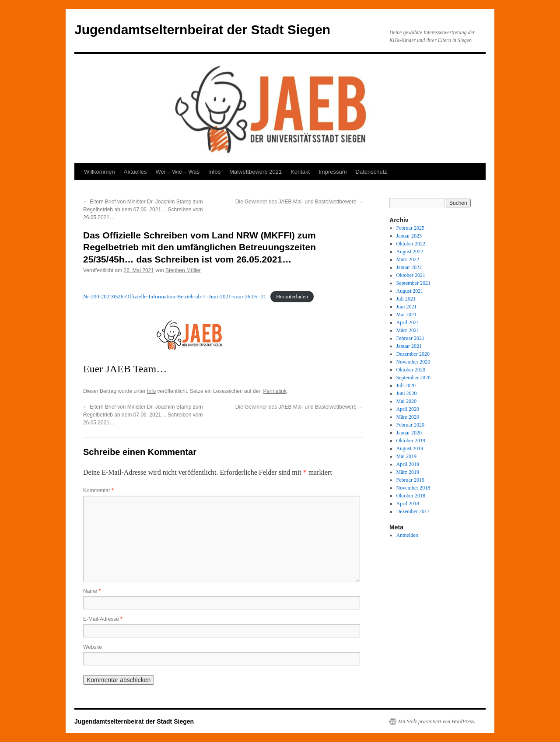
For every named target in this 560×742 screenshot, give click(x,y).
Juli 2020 (406, 385)
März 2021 (408, 330)
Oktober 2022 (411, 244)
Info (151, 391)
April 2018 (408, 504)
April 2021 (408, 322)
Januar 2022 (409, 267)
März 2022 (408, 259)
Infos (214, 172)
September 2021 (413, 283)
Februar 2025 (410, 228)
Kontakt (300, 172)
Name (92, 591)
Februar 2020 (410, 425)
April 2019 (408, 464)
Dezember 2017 (413, 511)
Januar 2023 (409, 236)
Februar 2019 (410, 480)
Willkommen (100, 172)
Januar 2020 (409, 433)
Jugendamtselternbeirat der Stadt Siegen (202, 30)
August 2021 (410, 291)
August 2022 (410, 252)
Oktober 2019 (411, 441)
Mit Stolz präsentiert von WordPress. (437, 721)
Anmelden (407, 535)
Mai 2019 (406, 456)
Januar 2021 (409, 346)
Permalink (275, 391)
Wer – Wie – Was (178, 172)
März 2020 (408, 417)
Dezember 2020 (413, 354)
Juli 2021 (406, 299)
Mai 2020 (406, 401)
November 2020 (413, 362)
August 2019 (410, 448)
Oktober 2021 (411, 275)
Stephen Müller (183, 270)
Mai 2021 (406, 315)
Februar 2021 (410, 338)
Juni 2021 (407, 307)
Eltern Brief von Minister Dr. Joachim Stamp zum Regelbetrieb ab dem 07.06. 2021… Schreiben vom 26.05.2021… (143, 210)
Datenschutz (371, 172)
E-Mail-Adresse (103, 619)
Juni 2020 (407, 393)
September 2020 (413, 378)
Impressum (332, 172)
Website (93, 647)
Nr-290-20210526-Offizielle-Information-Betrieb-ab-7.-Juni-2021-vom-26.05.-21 (175, 297)
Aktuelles (135, 172)
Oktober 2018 (411, 496)
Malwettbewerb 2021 (255, 172)
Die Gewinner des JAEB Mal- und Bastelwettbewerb (299, 202)
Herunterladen (292, 297)
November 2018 (413, 488)
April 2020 (408, 409)
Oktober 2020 (411, 370)
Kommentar (98, 490)
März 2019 (408, 472)
